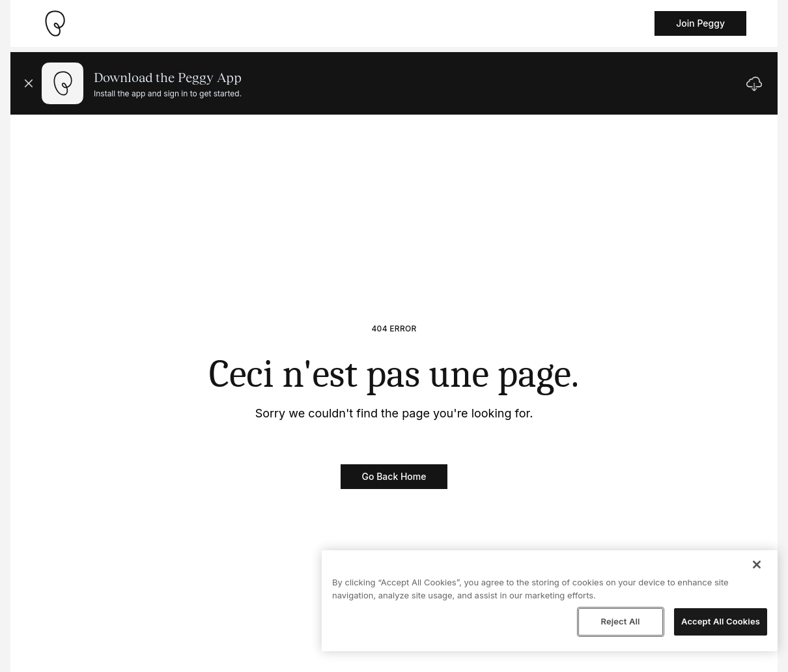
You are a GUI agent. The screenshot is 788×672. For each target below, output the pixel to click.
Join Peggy (700, 23)
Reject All (620, 621)
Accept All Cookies (721, 621)
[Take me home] (55, 23)
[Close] (757, 565)
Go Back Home (394, 476)
